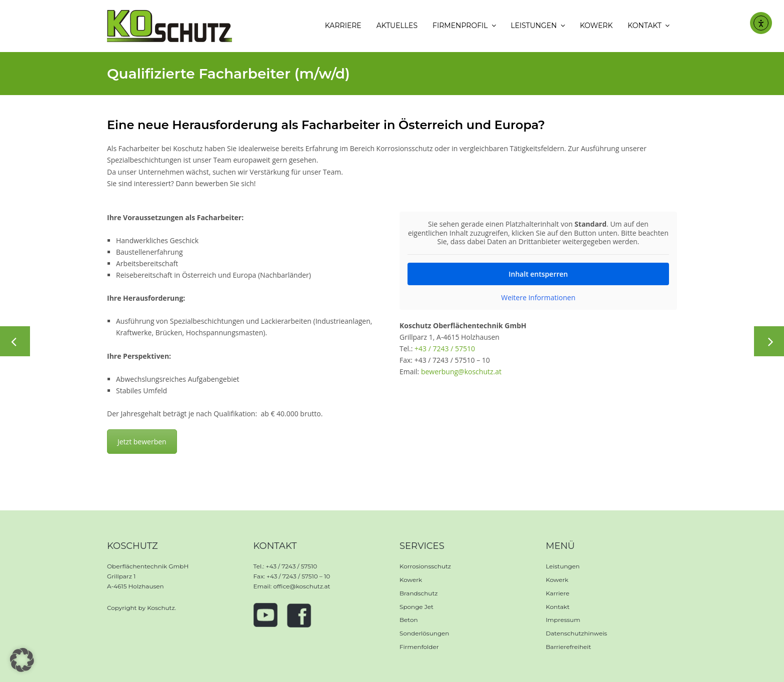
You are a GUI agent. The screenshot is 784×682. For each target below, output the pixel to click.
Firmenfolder (419, 647)
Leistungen (563, 566)
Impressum (563, 620)
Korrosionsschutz (425, 566)
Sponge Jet (416, 607)
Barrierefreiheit (569, 647)
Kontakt (558, 607)
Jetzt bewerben (142, 442)
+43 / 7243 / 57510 (445, 349)
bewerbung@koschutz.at (461, 372)
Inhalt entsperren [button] (538, 273)
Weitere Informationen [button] (538, 297)
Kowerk (411, 580)
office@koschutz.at (301, 586)
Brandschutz (418, 593)
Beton (409, 620)
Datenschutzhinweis (577, 633)
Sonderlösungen (424, 633)
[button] (22, 660)
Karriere (558, 593)
